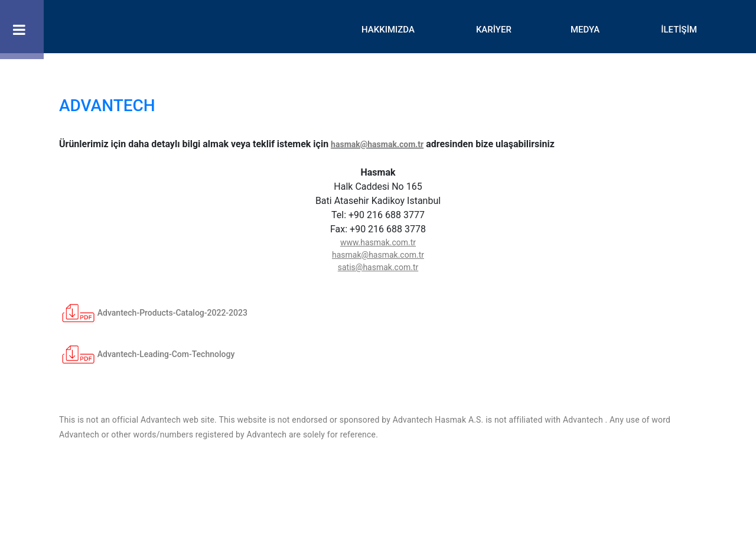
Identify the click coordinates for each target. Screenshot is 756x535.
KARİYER (494, 30)
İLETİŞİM (679, 30)
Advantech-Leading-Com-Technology (147, 354)
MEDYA (585, 30)
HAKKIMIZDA (388, 30)
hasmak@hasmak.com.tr (377, 144)
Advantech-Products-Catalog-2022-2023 (153, 313)
